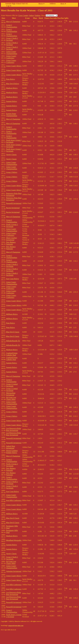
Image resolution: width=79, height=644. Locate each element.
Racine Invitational (13, 208)
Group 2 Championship (11, 128)
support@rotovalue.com (16, 626)
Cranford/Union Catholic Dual (12, 354)
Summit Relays (11, 101)
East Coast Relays (12, 279)
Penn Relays (10, 79)
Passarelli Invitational (14, 203)
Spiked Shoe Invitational (10, 447)
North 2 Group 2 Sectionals (12, 226)
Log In (8, 6)
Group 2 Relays (12, 172)
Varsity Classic (11, 155)
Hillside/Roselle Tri (13, 341)
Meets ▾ (41, 4)
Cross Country (23, 15)
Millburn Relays (12, 314)
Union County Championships (12, 53)
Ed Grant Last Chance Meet (11, 398)
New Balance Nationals (11, 243)
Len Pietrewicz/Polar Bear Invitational (14, 429)
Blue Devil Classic (13, 332)
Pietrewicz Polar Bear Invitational (14, 194)
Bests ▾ (63, 4)
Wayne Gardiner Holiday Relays (12, 452)
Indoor (32, 15)
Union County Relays (14, 66)
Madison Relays (12, 88)
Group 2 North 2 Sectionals (12, 265)
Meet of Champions (13, 22)
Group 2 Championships (12, 26)
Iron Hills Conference (14, 500)
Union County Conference (11, 57)
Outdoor (38, 15)
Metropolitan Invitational (11, 394)
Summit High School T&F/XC (17, 4)
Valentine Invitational (14, 571)
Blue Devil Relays (13, 84)
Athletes (53, 4)
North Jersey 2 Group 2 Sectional (14, 616)
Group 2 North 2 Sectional (12, 39)
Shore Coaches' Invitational (11, 239)
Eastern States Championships (12, 115)
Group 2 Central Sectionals (12, 385)
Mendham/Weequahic (14, 540)
